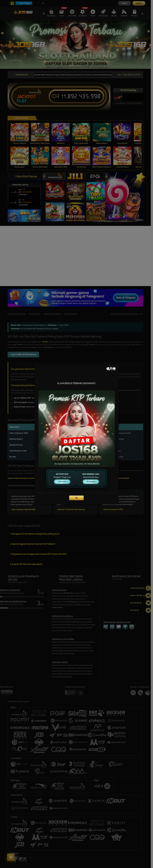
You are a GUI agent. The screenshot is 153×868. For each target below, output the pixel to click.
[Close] (111, 369)
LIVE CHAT (62, 482)
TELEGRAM (91, 482)
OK (76, 498)
